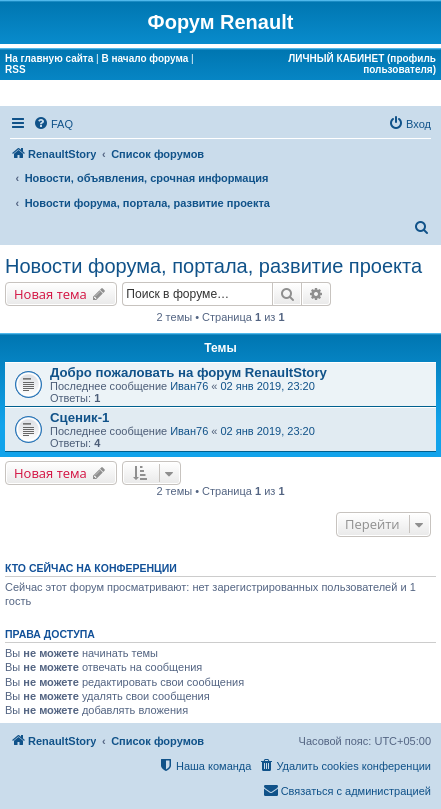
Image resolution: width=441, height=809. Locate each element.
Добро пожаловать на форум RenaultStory (188, 372)
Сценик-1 (79, 417)
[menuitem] (53, 124)
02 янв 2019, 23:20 (268, 386)
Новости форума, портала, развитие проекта (213, 266)
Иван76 (189, 386)
